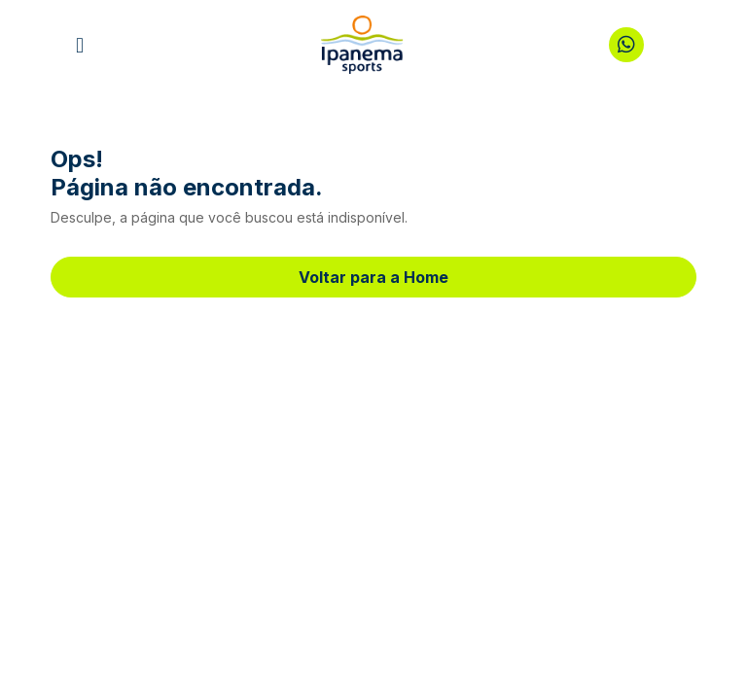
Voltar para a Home (373, 277)
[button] (80, 45)
